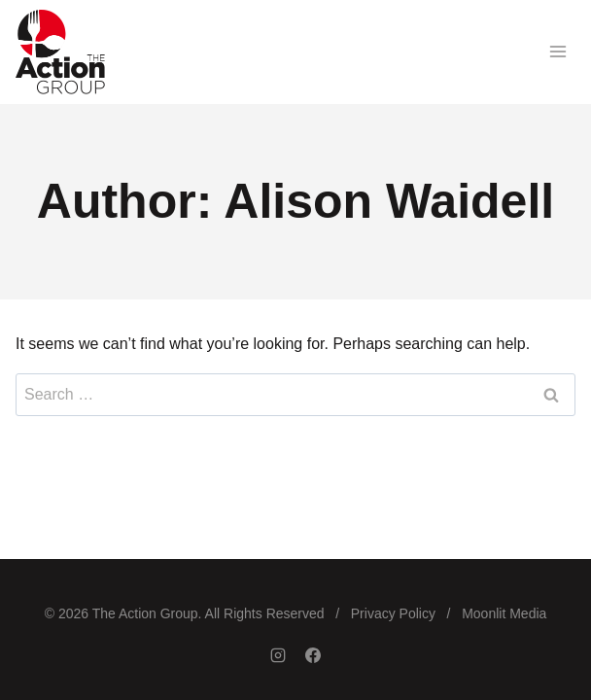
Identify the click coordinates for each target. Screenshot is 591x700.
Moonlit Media (504, 613)
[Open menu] (557, 52)
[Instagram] (278, 655)
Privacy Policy (393, 613)
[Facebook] (313, 655)
